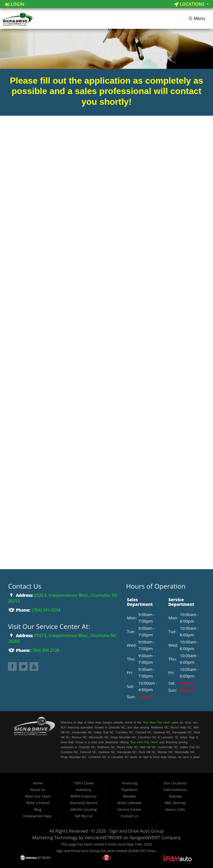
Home (38, 783)
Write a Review (129, 803)
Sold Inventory (175, 790)
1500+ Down (84, 783)
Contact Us (129, 816)
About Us (38, 790)
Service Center (129, 809)
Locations (190, 4)
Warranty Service (84, 803)
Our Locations (175, 783)
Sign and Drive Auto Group (137, 831)
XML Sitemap (175, 803)
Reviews (129, 796)
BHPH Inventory (84, 796)
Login (15, 4)
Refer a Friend (38, 803)
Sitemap (175, 796)
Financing (129, 783)
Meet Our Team (38, 796)
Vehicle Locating (84, 809)
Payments (129, 790)
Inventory (84, 790)
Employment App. (38, 816)
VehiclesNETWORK (103, 838)
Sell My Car (84, 816)
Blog (38, 809)
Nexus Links (175, 809)
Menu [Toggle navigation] (197, 19)
